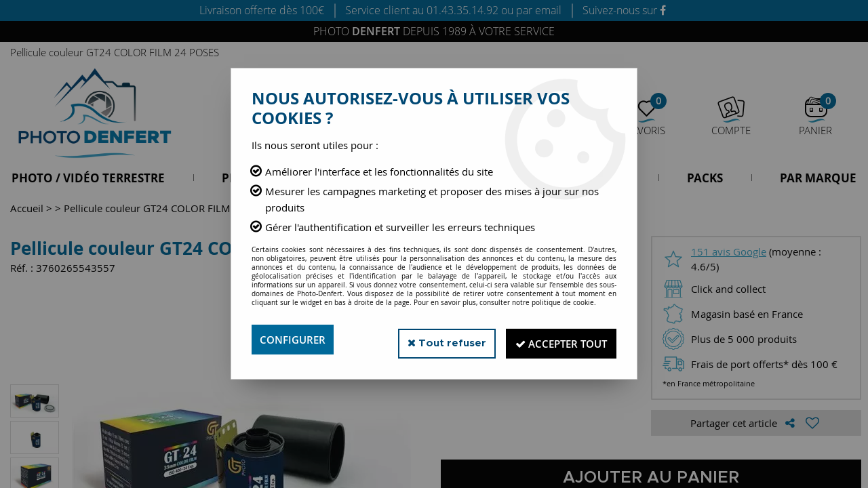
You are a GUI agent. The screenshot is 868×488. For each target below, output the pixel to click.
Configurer (295, 340)
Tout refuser (433, 339)
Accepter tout (556, 340)
